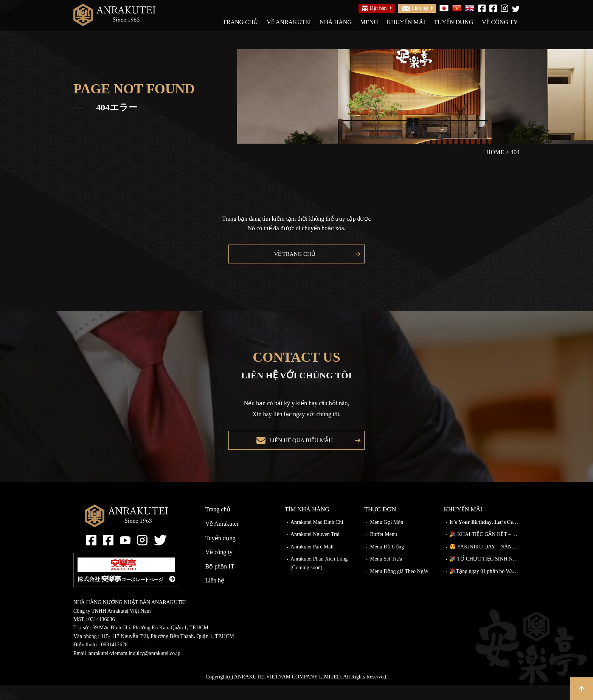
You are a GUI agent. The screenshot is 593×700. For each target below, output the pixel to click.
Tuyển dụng (453, 22)
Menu (369, 22)
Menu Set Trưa (386, 574)
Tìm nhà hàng (307, 524)
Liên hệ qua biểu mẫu (299, 452)
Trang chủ (240, 22)
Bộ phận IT (220, 582)
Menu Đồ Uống (387, 562)
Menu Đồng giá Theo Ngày (399, 586)
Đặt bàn (375, 8)
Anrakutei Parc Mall (312, 562)
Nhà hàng (336, 22)
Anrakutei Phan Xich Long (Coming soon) (319, 578)
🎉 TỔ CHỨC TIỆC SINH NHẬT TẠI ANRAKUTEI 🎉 (484, 574)
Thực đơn (380, 524)
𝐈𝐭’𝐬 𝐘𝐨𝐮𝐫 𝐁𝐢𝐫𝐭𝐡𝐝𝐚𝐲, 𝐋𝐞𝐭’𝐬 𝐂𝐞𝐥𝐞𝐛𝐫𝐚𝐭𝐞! (484, 537)
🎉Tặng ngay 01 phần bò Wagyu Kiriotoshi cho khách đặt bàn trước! (484, 586)
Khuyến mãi (406, 22)
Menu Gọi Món (387, 537)
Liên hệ (415, 8)
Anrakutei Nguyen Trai (315, 549)
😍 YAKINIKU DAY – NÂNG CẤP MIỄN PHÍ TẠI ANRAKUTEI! (484, 562)
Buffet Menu (383, 549)
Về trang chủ (293, 258)
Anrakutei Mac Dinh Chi (317, 537)
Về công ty (500, 22)
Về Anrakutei (289, 22)
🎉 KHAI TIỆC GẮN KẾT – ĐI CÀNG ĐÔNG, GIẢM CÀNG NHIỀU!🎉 (484, 549)
